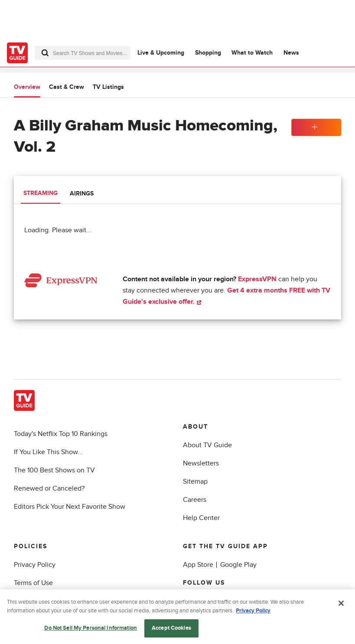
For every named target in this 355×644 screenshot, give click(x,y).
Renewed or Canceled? (49, 488)
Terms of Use (33, 583)
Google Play (238, 565)
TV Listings (108, 87)
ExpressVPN (257, 279)
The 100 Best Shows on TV (54, 470)
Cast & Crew (67, 87)
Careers (195, 500)
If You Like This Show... (48, 452)
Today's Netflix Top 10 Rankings (61, 434)
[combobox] (83, 53)
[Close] (341, 605)
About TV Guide (207, 445)
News (291, 53)
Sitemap (195, 481)
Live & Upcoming (161, 53)
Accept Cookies (171, 630)
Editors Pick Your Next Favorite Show (70, 507)
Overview (27, 87)
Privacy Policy (35, 565)
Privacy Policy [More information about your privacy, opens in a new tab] (253, 612)
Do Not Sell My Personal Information (91, 630)
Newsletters (201, 463)
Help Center (201, 518)
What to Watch (252, 53)
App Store (198, 565)
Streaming (41, 193)
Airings (82, 194)
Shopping (208, 53)
